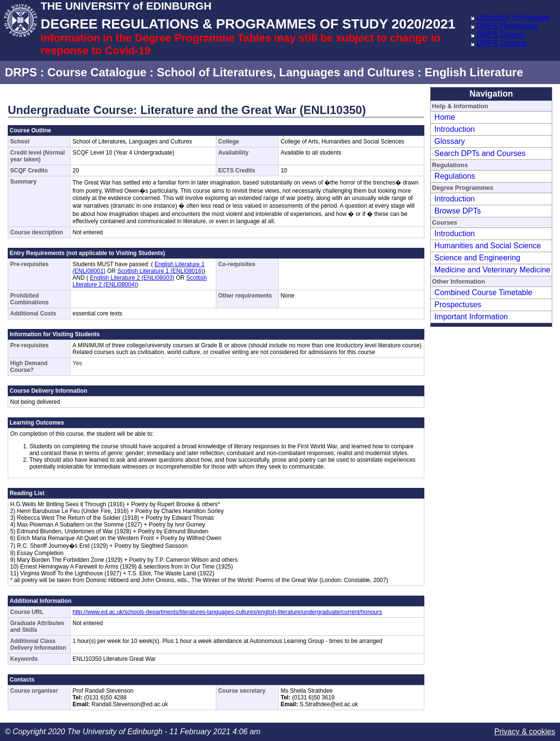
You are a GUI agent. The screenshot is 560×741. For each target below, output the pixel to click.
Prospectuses (458, 305)
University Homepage (513, 17)
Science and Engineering (477, 258)
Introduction (455, 129)
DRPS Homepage (507, 26)
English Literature (474, 72)
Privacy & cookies (525, 732)
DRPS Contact (502, 43)
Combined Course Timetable (483, 292)
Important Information (471, 317)
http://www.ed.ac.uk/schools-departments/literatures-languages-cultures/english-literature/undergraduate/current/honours (227, 612)
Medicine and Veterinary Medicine (492, 270)
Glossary (450, 141)
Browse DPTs (458, 211)
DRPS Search (501, 35)
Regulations (455, 176)
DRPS (21, 72)
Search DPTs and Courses (480, 153)
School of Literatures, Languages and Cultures (286, 72)
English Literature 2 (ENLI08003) (132, 278)
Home (445, 117)
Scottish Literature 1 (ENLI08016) (160, 271)
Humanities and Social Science (488, 246)
